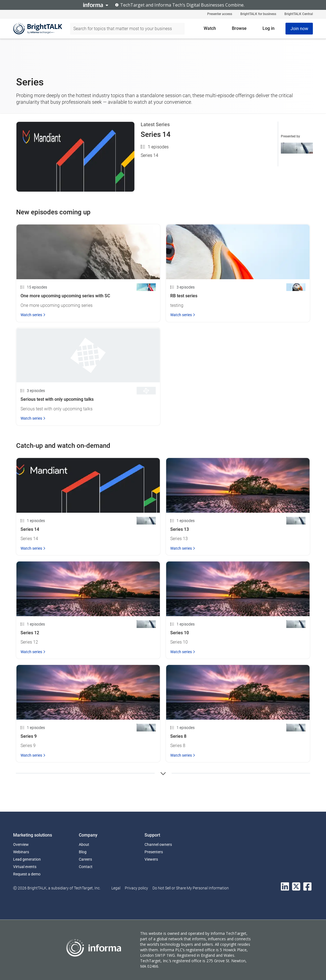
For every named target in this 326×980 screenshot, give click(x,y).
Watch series (33, 315)
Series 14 (156, 134)
